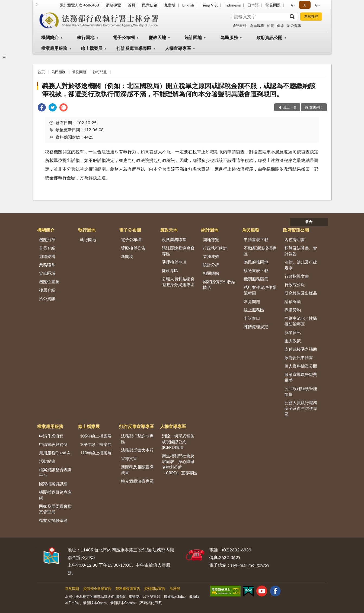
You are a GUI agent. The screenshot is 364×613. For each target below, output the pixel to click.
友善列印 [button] (316, 107)
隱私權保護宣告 (128, 589)
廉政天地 (157, 37)
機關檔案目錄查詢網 (55, 495)
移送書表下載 (256, 270)
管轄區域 (47, 273)
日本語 (253, 5)
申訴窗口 (252, 318)
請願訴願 (293, 301)
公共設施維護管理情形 (301, 391)
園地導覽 (211, 240)
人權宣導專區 (178, 48)
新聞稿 (127, 256)
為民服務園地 (256, 262)
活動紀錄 (47, 461)
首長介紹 (47, 248)
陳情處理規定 (256, 327)
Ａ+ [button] (317, 5)
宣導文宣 (129, 458)
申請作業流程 (51, 436)
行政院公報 (295, 285)
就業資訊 (293, 332)
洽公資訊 (294, 25)
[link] (42, 108)
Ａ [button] (305, 5)
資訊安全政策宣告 (97, 589)
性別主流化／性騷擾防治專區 (301, 321)
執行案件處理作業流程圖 (260, 290)
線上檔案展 (92, 48)
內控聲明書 (295, 240)
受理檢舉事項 (174, 262)
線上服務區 (254, 310)
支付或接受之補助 (301, 349)
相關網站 (211, 273)
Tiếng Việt (209, 5)
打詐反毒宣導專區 (134, 48)
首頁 (132, 5)
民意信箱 (150, 5)
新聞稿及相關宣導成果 (137, 470)
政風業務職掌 (174, 240)
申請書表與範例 (53, 444)
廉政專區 (170, 270)
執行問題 (100, 72)
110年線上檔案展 (96, 453)
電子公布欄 (124, 37)
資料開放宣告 (155, 589)
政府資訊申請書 (299, 357)
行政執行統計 (215, 248)
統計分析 (211, 265)
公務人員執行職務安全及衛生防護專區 (301, 408)
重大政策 (293, 341)
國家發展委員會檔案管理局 (55, 509)
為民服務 (257, 25)
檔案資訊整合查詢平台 (55, 472)
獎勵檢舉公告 (133, 248)
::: (37, 4)
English (188, 5)
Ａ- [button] (293, 5)
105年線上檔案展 (96, 436)
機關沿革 (47, 240)
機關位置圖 (49, 282)
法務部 (175, 589)
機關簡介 (50, 37)
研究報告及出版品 (301, 293)
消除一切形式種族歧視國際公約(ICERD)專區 (178, 442)
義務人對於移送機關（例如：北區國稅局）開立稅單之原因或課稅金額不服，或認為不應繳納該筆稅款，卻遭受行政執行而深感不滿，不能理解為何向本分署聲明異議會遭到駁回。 (179, 90)
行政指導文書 (297, 276)
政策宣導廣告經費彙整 (301, 377)
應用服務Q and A (55, 453)
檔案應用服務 (54, 48)
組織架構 (47, 256)
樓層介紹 (47, 290)
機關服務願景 (256, 279)
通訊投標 (240, 25)
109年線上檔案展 (96, 444)
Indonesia (233, 5)
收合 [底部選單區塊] (309, 222)
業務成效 (211, 256)
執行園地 (86, 37)
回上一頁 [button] (290, 107)
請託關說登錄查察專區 (178, 251)
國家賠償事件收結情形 (219, 284)
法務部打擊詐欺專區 (137, 439)
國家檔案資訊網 (53, 484)
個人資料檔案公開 (301, 366)
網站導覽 (113, 5)
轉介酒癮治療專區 (137, 481)
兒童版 (170, 5)
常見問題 (273, 5)
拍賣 (270, 25)
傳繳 (280, 25)
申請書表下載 (256, 240)
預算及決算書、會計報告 (301, 251)
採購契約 (293, 310)
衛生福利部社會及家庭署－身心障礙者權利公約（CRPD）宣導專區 (180, 464)
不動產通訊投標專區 (260, 251)
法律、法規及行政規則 (301, 265)
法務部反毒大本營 (137, 450)
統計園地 (193, 37)
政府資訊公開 (269, 37)
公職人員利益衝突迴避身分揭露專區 (178, 282)
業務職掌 (47, 265)
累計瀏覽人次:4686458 (79, 5)
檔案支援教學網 (53, 520)
